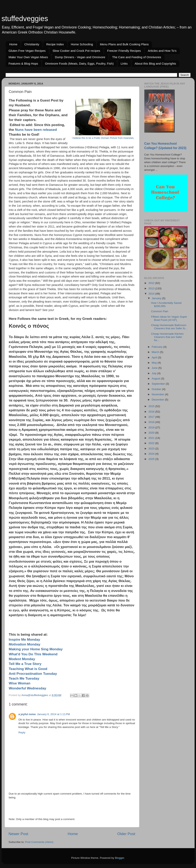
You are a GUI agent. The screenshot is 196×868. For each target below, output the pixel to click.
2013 (152, 288)
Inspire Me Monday (25, 639)
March (156, 352)
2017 (152, 417)
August (156, 379)
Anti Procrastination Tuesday (33, 674)
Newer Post (18, 834)
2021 (152, 438)
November (158, 394)
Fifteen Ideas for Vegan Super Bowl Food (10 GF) (169, 318)
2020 (152, 433)
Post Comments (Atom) (39, 842)
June (155, 368)
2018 (152, 422)
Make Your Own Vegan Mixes (28, 57)
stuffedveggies (25, 19)
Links (124, 64)
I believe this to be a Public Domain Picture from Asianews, (103, 138)
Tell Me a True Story (25, 664)
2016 (152, 412)
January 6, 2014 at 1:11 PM (53, 714)
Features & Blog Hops (23, 64)
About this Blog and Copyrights (155, 64)
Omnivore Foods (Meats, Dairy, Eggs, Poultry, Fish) (79, 64)
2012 (152, 283)
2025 (152, 459)
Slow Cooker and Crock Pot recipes (76, 51)
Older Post (126, 834)
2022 (152, 443)
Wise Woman (21, 683)
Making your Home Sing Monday (36, 649)
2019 (152, 427)
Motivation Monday (25, 644)
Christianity (32, 44)
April (155, 357)
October (157, 389)
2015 (152, 406)
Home (13, 44)
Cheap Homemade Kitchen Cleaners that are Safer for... (167, 337)
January (157, 298)
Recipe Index (55, 44)
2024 (152, 454)
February (158, 347)
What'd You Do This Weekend (33, 654)
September (159, 384)
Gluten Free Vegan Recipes (27, 51)
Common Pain (160, 311)
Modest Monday (22, 659)
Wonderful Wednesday (28, 688)
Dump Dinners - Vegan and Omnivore (80, 57)
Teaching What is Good (28, 669)
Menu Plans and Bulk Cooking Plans (124, 44)
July (155, 373)
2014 (152, 294)
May (155, 363)
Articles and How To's (162, 51)
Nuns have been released (36, 130)
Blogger (120, 858)
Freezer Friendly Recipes (124, 51)
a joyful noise (27, 714)
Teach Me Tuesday (25, 678)
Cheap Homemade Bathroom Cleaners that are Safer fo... (169, 327)
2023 (152, 449)
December (158, 400)
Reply (22, 732)
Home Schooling (82, 44)
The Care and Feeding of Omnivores (137, 57)
